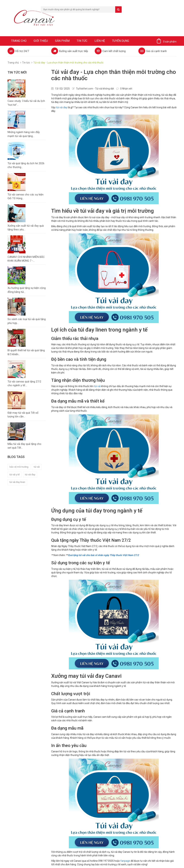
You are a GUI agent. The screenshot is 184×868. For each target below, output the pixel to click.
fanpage (125, 861)
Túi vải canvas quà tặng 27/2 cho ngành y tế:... (24, 383)
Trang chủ (19, 41)
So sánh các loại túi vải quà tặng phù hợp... (27, 321)
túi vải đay (30, 475)
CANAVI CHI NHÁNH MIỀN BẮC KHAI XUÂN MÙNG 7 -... (26, 259)
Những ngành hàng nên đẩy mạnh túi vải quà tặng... (24, 134)
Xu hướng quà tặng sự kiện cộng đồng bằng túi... (27, 290)
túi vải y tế (15, 475)
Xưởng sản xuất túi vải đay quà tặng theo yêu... (26, 228)
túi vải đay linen (17, 482)
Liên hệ (100, 41)
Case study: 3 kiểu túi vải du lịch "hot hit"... (26, 103)
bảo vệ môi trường (19, 467)
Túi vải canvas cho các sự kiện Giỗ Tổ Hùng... (26, 196)
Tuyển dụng (121, 41)
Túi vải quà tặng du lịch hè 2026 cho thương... (26, 165)
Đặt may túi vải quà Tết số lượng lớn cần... (23, 415)
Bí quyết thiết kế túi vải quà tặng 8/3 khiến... (26, 352)
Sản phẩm (62, 41)
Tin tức (82, 41)
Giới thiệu (41, 41)
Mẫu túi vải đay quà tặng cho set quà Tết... (24, 446)
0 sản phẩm (170, 42)
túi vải (37, 467)
